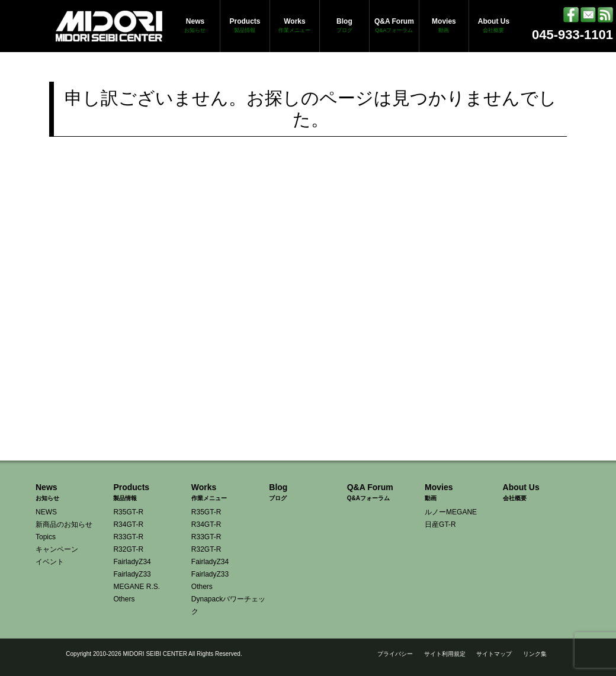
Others (124, 599)
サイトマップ (494, 654)
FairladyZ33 (132, 574)
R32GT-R (128, 549)
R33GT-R (128, 537)
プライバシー (395, 654)
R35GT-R (128, 512)
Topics (46, 537)
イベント (50, 562)
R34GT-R (128, 524)
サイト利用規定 (445, 654)
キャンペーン (57, 549)
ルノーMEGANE (451, 512)
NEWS (46, 512)
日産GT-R (440, 524)
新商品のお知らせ (64, 524)
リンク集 (535, 654)
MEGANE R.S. (137, 587)
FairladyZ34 (132, 562)
